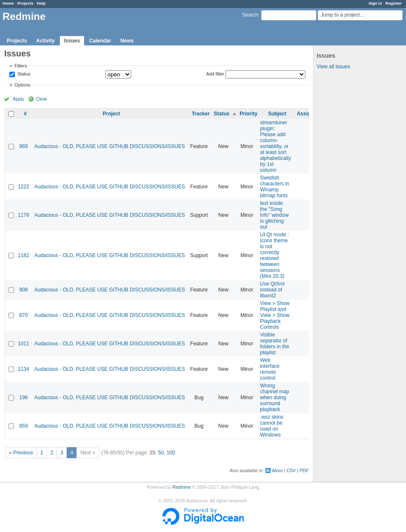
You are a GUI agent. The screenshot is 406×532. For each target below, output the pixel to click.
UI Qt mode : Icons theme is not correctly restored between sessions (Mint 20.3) (274, 255)
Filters (21, 66)
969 (23, 146)
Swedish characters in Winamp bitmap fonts (275, 187)
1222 (24, 187)
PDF (304, 470)
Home (8, 3)
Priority (248, 114)
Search (250, 15)
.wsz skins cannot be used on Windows (272, 426)
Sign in (375, 3)
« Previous (21, 453)
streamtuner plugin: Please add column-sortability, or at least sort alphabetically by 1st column (275, 146)
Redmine (182, 487)
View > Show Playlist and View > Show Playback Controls (275, 315)
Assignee (308, 114)
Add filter (215, 74)
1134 (24, 369)
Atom (277, 470)
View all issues (333, 67)
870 (23, 315)
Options (22, 85)
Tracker (201, 114)
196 (23, 398)
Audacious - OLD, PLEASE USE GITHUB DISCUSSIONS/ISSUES (110, 146)
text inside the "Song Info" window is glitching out (274, 215)
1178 (24, 215)
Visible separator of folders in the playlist (275, 344)
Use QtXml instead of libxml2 (272, 290)
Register (394, 3)
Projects (25, 3)
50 (161, 453)
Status (23, 74)
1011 (24, 344)
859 (23, 426)
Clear (42, 99)
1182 (24, 255)
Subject (277, 114)
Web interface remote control (270, 369)
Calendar (100, 41)
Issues (72, 41)
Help (41, 3)
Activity (45, 41)
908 (23, 290)
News (127, 41)
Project (111, 114)
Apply (18, 99)
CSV (291, 470)
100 (171, 453)
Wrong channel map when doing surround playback (275, 398)
